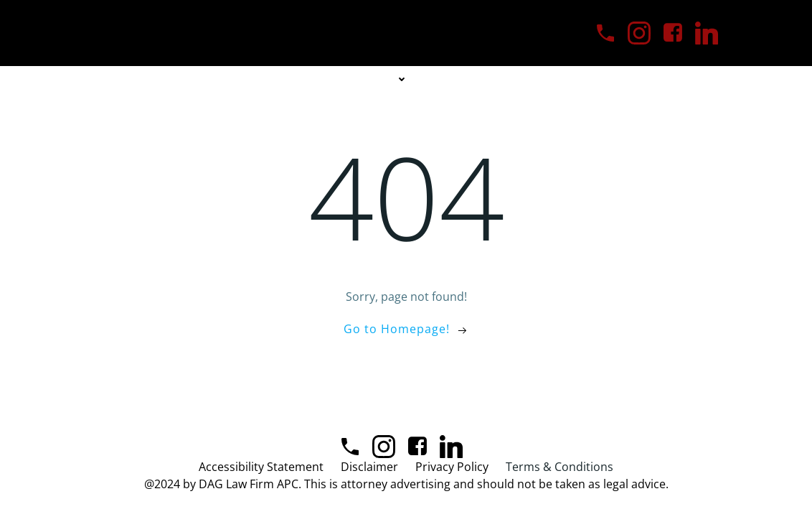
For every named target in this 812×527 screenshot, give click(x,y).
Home (208, 79)
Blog (606, 79)
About (269, 79)
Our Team (463, 79)
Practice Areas (362, 79)
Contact (540, 79)
